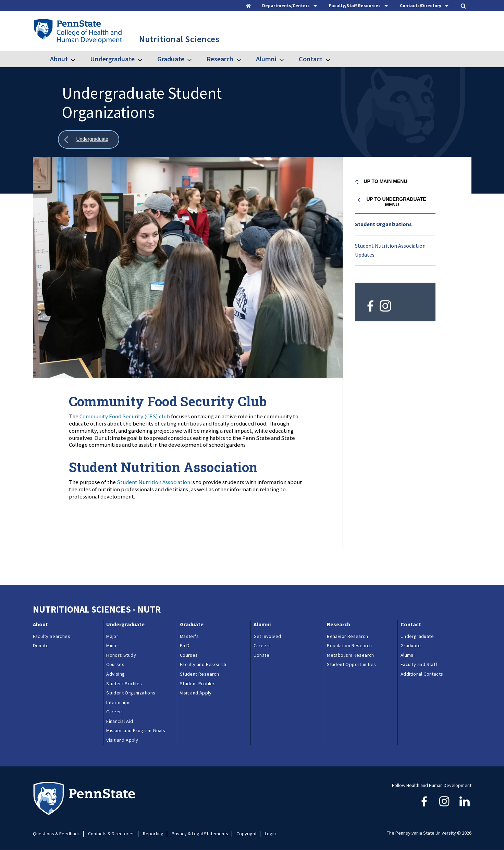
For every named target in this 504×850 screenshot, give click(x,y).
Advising (115, 674)
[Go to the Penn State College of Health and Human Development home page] (78, 31)
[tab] (290, 6)
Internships (118, 702)
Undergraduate (112, 59)
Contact (311, 59)
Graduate (171, 59)
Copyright (247, 834)
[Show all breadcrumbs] (89, 140)
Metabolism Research (351, 655)
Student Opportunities (351, 664)
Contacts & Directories (111, 834)
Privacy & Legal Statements (200, 834)
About (59, 59)
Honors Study (121, 655)
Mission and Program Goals (136, 730)
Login (270, 834)
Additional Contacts (422, 674)
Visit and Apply (122, 740)
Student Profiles (124, 683)
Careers (115, 712)
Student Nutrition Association (153, 482)
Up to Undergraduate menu (396, 202)
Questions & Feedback (56, 834)
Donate (41, 645)
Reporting (153, 834)
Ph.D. (185, 645)
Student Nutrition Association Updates (390, 250)
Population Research (349, 645)
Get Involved (267, 636)
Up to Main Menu (386, 181)
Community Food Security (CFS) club (125, 416)
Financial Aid (120, 721)
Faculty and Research (203, 664)
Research (220, 59)
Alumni (266, 59)
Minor (112, 645)
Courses (115, 664)
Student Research (199, 674)
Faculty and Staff (419, 664)
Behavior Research (347, 636)
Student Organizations (383, 224)
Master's (189, 636)
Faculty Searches (52, 636)
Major (112, 636)
